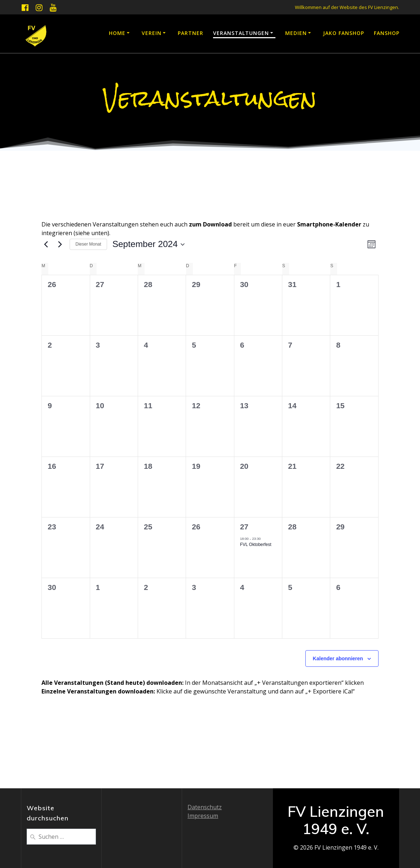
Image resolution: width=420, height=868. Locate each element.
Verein (152, 33)
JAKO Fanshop (344, 33)
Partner (191, 33)
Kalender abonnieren (338, 658)
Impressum (203, 816)
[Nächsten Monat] (60, 244)
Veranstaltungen (241, 33)
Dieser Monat (88, 244)
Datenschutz (205, 807)
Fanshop (387, 33)
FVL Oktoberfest (256, 545)
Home (117, 33)
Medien (296, 33)
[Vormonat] (46, 244)
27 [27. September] (244, 527)
